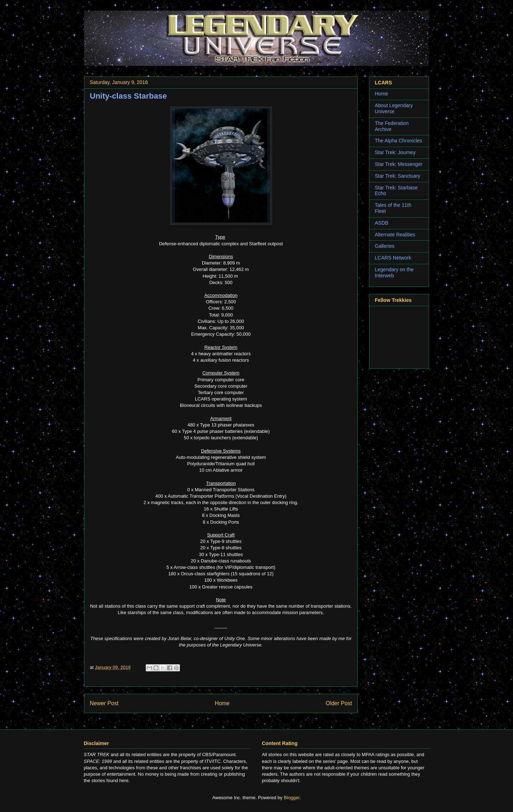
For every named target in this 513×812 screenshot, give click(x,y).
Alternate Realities (395, 235)
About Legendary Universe (394, 108)
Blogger (291, 798)
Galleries (385, 246)
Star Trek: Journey (395, 152)
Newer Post (104, 703)
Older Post (339, 703)
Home (222, 703)
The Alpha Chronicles (398, 141)
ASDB (382, 223)
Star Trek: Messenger (399, 164)
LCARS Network (393, 258)
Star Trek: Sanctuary (398, 176)
